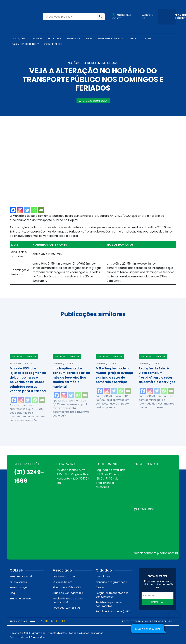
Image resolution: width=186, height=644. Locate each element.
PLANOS (38, 38)
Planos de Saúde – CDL (67, 587)
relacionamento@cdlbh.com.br (156, 553)
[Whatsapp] (34, 210)
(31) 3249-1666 (144, 509)
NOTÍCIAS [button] (53, 38)
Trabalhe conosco (21, 598)
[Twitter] (27, 210)
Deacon (101, 587)
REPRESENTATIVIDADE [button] (110, 38)
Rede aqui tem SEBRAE (66, 607)
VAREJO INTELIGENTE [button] (25, 44)
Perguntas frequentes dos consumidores (112, 595)
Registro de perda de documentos (109, 604)
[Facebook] (13, 210)
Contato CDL (53, 44)
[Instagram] (20, 210)
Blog (89, 38)
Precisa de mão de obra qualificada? (68, 600)
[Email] (41, 210)
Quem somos (18, 582)
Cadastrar (158, 601)
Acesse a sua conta (65, 576)
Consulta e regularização (111, 582)
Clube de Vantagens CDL (68, 593)
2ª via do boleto (63, 582)
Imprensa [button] (72, 38)
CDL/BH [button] (146, 38)
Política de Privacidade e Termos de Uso (147, 621)
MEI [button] (132, 38)
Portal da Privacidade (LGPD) (114, 611)
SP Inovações (37, 637)
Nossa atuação (19, 587)
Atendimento (104, 576)
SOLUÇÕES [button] (19, 38)
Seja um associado (22, 576)
